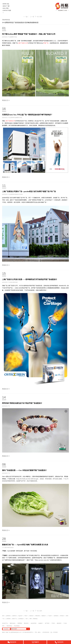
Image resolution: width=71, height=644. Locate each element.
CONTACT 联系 (7, 10)
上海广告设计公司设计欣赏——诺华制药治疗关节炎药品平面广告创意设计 (30, 279)
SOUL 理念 (6, 8)
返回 (41, 17)
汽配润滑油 (9, 626)
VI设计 (26, 616)
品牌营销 (12, 118)
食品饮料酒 (33, 623)
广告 (9, 37)
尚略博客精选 (6, 20)
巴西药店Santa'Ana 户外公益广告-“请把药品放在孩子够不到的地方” (27, 115)
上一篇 (32, 17)
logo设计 (20, 616)
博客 (31, 619)
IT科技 (53, 623)
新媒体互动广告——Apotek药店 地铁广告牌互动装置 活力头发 (25, 545)
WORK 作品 (6, 4)
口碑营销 (8, 619)
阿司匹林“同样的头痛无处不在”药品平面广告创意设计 (22, 403)
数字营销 (7, 547)
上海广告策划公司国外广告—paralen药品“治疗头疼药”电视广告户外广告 (29, 191)
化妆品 (12, 547)
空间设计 (62, 616)
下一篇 (37, 17)
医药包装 (15, 282)
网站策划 (38, 616)
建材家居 (59, 623)
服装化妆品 (13, 623)
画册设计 (44, 616)
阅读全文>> (6, 100)
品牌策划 (8, 616)
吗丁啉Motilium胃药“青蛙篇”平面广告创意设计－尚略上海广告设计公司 (29, 34)
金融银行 (41, 623)
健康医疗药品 (14, 37)
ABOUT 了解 (6, 6)
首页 (3, 616)
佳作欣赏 (5, 37)
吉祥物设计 (21, 619)
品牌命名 (14, 616)
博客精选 (35, 619)
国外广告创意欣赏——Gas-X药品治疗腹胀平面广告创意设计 (24, 470)
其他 (21, 194)
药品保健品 (17, 626)
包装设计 (32, 616)
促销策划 (56, 616)
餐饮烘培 (26, 623)
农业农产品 (5, 623)
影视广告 (14, 619)
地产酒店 (47, 623)
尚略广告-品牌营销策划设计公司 (14, 632)
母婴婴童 (20, 623)
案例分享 (18, 194)
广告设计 (50, 616)
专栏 (27, 619)
